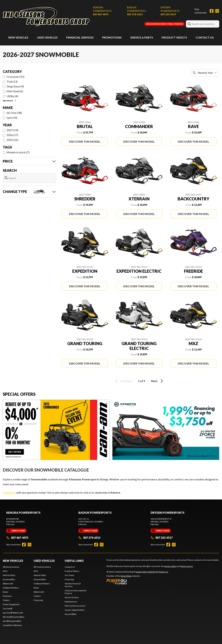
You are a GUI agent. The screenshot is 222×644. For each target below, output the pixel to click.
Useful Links (74, 561)
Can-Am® (7, 609)
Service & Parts (142, 37)
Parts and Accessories (75, 606)
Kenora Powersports (102, 9)
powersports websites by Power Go (152, 572)
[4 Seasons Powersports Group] (46, 17)
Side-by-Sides (9, 575)
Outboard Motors (11, 588)
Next (158, 381)
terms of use (187, 566)
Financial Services (80, 37)
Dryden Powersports (170, 9)
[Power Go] (138, 582)
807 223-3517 (168, 14)
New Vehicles (18, 37)
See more (10, 101)
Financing (38, 600)
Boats (5, 592)
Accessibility (71, 614)
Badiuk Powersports (136, 9)
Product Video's (174, 37)
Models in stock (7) (18, 152)
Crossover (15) (15, 77)
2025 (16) (12, 140)
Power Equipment (11, 604)
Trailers (6, 600)
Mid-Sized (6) (15, 91)
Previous (123, 381)
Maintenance (71, 602)
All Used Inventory (42, 567)
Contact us (9, 492)
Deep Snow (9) (15, 86)
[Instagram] (217, 11)
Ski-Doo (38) (14, 113)
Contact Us (205, 37)
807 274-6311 (135, 14)
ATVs (5, 571)
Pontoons (7, 596)
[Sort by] (205, 73)
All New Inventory (11, 567)
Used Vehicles (47, 37)
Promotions (112, 37)
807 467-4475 (101, 14)
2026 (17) (12, 135)
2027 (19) (12, 130)
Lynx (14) (12, 118)
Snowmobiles (9, 579)
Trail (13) (12, 81)
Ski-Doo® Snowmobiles (14, 617)
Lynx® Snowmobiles (12, 621)
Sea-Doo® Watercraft (13, 613)
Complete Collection (12, 625)
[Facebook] (212, 11)
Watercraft (8, 584)
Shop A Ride (126, 576)
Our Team (69, 575)
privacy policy (171, 566)
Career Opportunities (75, 610)
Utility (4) (12, 96)
